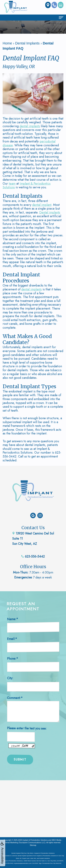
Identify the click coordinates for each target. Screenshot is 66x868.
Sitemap (33, 845)
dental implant (42, 205)
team (12, 184)
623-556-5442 (33, 547)
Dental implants (50, 212)
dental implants (30, 126)
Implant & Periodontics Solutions (27, 186)
